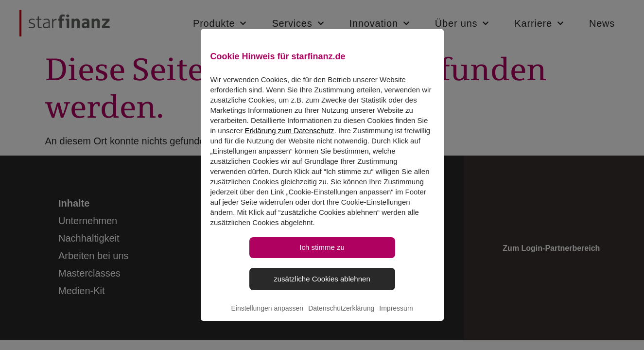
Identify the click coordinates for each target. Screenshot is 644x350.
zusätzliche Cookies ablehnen (322, 289)
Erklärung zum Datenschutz (289, 141)
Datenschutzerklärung (341, 319)
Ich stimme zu (322, 258)
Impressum (396, 319)
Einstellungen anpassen (267, 319)
